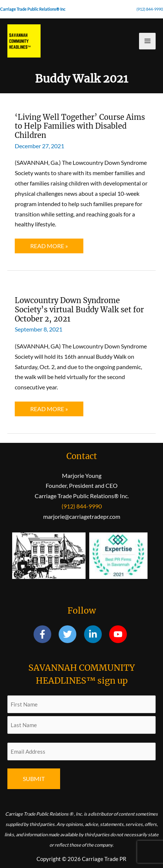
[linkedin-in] (96, 634)
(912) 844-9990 (150, 9)
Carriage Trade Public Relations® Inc (33, 9)
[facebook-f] (46, 634)
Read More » (49, 248)
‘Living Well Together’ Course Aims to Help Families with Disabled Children (80, 126)
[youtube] (119, 634)
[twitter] (71, 634)
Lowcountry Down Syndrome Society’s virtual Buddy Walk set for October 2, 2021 (79, 309)
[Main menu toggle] (147, 41)
